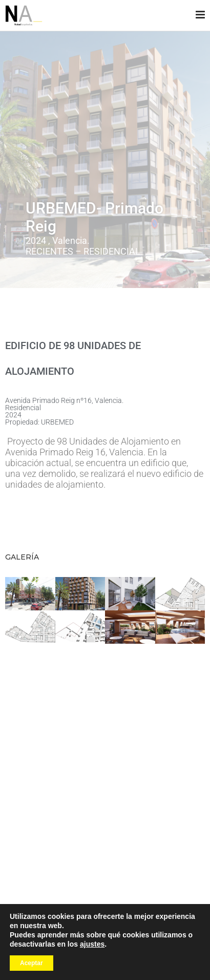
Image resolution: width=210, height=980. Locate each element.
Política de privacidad (161, 957)
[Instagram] (104, 913)
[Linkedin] (118, 913)
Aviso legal (111, 957)
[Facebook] (91, 913)
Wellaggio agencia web (59, 957)
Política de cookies (105, 966)
